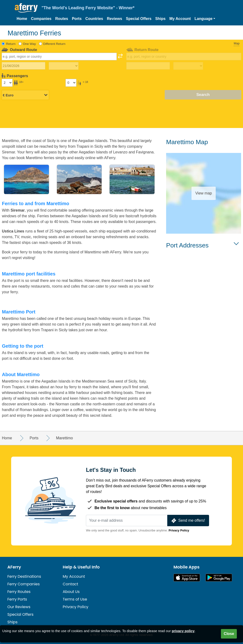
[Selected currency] (25, 95)
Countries (94, 19)
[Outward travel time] (64, 66)
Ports (77, 19)
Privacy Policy (179, 530)
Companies (41, 19)
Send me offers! (188, 521)
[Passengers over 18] (7, 83)
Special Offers (139, 19)
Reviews (115, 19)
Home (22, 19)
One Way (29, 44)
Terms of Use (75, 599)
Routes (62, 19)
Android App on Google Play (219, 578)
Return (11, 44)
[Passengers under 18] (71, 83)
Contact (70, 584)
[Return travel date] (148, 66)
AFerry (14, 567)
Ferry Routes (19, 592)
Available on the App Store (187, 578)
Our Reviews (19, 607)
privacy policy (183, 631)
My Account (180, 19)
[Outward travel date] (23, 66)
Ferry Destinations (24, 576)
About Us (71, 592)
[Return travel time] (188, 66)
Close (229, 634)
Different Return (54, 44)
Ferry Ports (17, 599)
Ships (160, 19)
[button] (205, 19)
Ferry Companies (23, 584)
